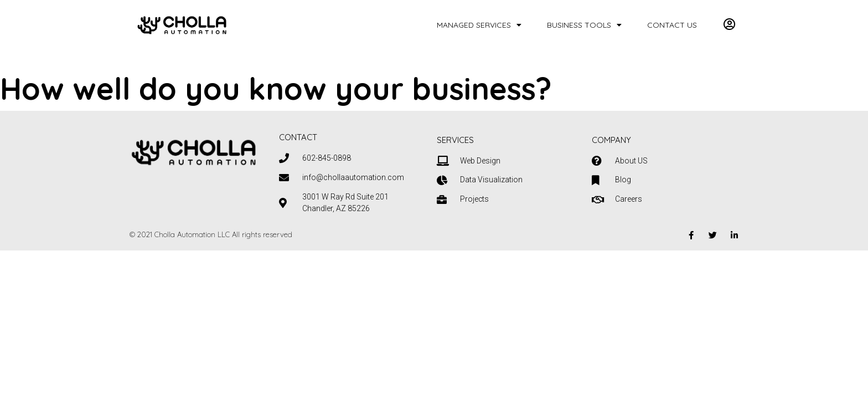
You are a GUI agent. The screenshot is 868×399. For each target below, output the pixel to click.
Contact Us (672, 25)
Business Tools (584, 25)
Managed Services (479, 25)
